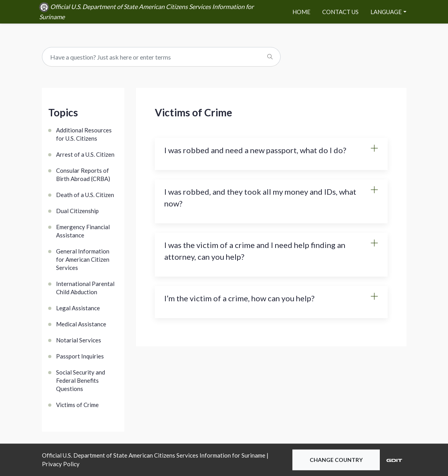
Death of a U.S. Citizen (85, 195)
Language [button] (386, 12)
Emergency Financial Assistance (83, 231)
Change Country (336, 460)
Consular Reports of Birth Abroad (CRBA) (83, 175)
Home (301, 12)
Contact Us (340, 12)
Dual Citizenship (77, 211)
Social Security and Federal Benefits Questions (81, 380)
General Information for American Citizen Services (83, 259)
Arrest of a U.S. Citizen (85, 154)
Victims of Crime (77, 405)
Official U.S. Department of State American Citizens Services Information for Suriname (146, 11)
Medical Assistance (81, 324)
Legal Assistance (78, 308)
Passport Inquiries (80, 356)
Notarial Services (79, 340)
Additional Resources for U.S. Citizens (84, 134)
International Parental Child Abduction (85, 288)
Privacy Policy (61, 464)
